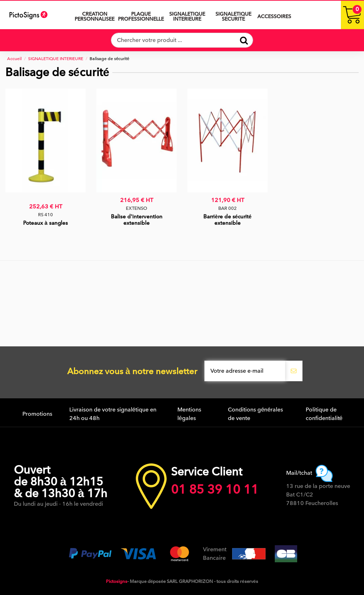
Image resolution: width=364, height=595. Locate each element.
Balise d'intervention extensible (137, 220)
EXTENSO (136, 208)
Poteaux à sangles (45, 223)
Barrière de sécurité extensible (227, 220)
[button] (187, 15)
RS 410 (45, 215)
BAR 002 (227, 208)
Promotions (37, 414)
